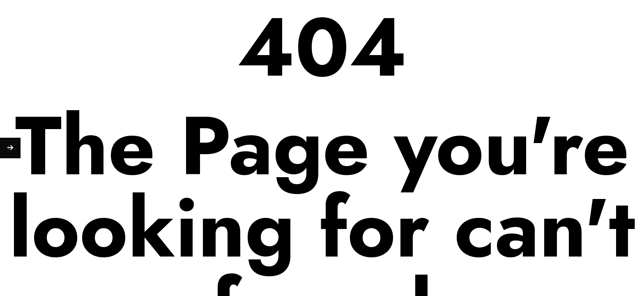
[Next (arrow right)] (10, 148)
